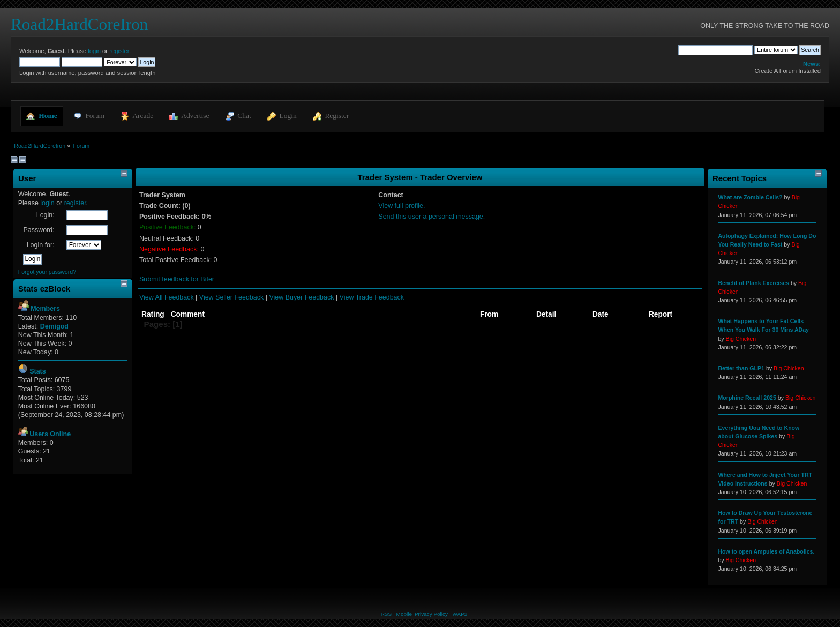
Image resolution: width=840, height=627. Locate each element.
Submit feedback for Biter (177, 279)
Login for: (41, 245)
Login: (46, 215)
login (94, 51)
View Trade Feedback (372, 297)
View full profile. (402, 206)
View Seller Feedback (231, 297)
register (119, 51)
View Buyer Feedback (301, 297)
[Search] (715, 50)
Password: (39, 230)
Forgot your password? (47, 272)
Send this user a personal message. (432, 217)
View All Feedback (167, 297)
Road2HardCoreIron (79, 24)
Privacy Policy (431, 614)
